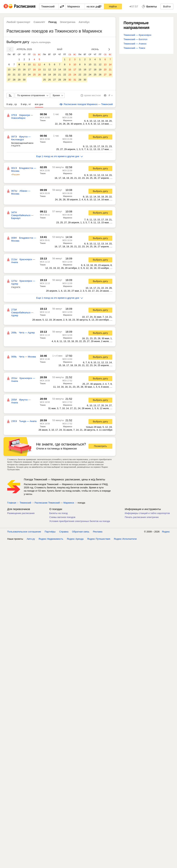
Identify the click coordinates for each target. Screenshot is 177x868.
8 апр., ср (12, 104)
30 (24, 80)
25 (34, 75)
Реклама (98, 532)
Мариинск (68, 120)
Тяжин (43, 120)
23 (24, 75)
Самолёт (39, 22)
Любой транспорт (18, 22)
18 (34, 70)
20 (9, 75)
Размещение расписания (21, 513)
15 (19, 70)
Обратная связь (81, 532)
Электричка (68, 22)
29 (19, 80)
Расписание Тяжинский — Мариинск (54, 503)
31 (75, 80)
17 (29, 70)
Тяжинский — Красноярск (137, 35)
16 (24, 70)
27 (9, 80)
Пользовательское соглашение (24, 532)
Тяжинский (25, 503)
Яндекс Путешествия (99, 539)
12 (39, 64)
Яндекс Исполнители (125, 539)
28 (14, 80)
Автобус (84, 22)
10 (29, 64)
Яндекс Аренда (75, 539)
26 (39, 75)
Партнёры (50, 532)
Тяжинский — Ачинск (135, 44)
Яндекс (166, 532)
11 (34, 64)
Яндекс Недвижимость (51, 539)
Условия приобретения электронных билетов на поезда (80, 521)
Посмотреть (100, 446)
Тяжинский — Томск (134, 48)
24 (29, 75)
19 (39, 70)
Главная (12, 503)
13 (9, 70)
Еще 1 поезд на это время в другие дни (60, 156)
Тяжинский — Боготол (135, 39)
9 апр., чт (26, 104)
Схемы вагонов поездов (62, 517)
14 (14, 70)
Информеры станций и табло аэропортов (147, 513)
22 (19, 75)
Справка (64, 532)
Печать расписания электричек (142, 517)
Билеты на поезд (59, 513)
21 (14, 75)
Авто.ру (31, 539)
